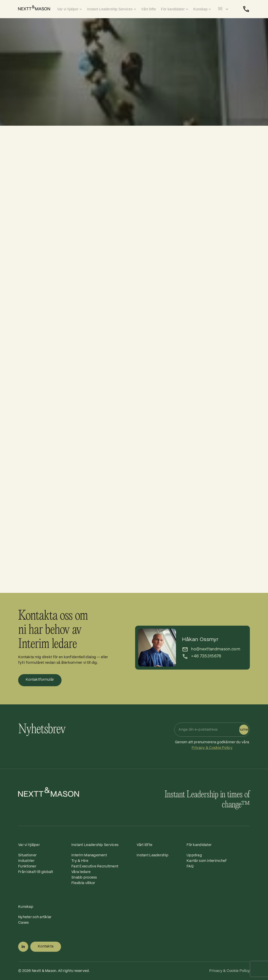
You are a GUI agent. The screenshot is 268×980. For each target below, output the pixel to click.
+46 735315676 (206, 656)
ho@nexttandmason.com (216, 649)
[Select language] (223, 9)
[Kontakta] (246, 9)
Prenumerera (244, 730)
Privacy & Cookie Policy (212, 748)
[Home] (36, 8)
